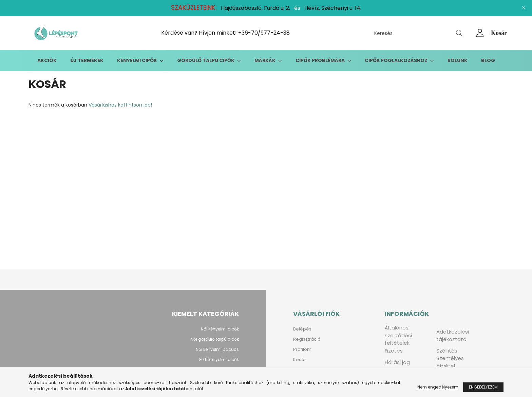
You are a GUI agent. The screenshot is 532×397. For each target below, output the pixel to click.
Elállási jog (397, 362)
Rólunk (458, 60)
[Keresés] (418, 33)
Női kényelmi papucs (217, 349)
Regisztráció (307, 339)
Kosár (300, 360)
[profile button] (480, 33)
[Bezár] (524, 8)
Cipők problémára (321, 60)
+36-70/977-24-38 (264, 33)
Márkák (265, 60)
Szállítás (447, 351)
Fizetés (394, 351)
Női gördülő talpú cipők (215, 339)
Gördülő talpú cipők (206, 60)
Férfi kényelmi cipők (219, 360)
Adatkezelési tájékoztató (453, 336)
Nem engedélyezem (438, 387)
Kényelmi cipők (138, 60)
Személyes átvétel (450, 362)
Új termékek (87, 60)
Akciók (47, 60)
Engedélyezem (483, 387)
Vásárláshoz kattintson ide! (120, 105)
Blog (488, 60)
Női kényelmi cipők (220, 329)
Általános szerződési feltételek (398, 335)
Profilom (302, 349)
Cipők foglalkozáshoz (397, 60)
